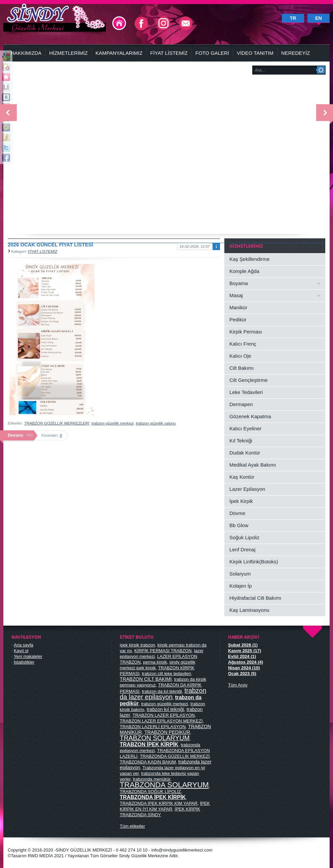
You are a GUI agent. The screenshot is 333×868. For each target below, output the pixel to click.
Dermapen (241, 404)
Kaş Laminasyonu (249, 610)
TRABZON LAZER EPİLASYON (164, 715)
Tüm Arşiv (238, 685)
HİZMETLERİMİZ (68, 53)
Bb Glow (239, 525)
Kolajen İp (240, 586)
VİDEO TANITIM (255, 53)
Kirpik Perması (246, 332)
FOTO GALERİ (212, 53)
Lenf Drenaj (242, 549)
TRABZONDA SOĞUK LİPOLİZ (150, 792)
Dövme (237, 513)
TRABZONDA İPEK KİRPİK (153, 797)
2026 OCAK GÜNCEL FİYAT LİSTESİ (50, 245)
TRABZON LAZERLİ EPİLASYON (153, 727)
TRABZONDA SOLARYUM (164, 785)
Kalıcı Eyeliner (245, 428)
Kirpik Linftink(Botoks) (254, 562)
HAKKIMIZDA (26, 53)
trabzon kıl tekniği (165, 709)
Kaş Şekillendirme (250, 259)
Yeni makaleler (28, 656)
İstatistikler (24, 662)
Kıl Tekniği (241, 441)
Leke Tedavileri (246, 392)
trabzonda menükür (152, 779)
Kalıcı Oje (240, 356)
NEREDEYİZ (296, 53)
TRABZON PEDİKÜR (167, 732)
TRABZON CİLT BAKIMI (146, 679)
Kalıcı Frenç (243, 344)
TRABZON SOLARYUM (155, 738)
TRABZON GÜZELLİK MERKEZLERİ (57, 423)
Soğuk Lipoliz (244, 537)
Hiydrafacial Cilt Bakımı (255, 598)
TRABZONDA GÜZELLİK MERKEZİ (175, 756)
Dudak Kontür (245, 453)
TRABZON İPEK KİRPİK (149, 744)
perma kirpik (155, 662)
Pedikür (238, 320)
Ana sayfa (24, 645)
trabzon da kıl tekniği (162, 691)
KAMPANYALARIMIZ (119, 53)
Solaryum (240, 574)
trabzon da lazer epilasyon (163, 694)
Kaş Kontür (242, 477)
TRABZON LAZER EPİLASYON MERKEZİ (161, 721)
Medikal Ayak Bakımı (253, 465)
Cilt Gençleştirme (249, 380)
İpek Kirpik (241, 501)
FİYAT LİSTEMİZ (169, 53)
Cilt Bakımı (242, 368)
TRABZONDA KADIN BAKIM (148, 762)
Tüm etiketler (132, 826)
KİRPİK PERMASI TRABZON (163, 651)
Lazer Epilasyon (247, 489)
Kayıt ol (21, 651)
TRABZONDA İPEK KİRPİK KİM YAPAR (159, 803)
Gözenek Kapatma (250, 416)
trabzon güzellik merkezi (113, 423)
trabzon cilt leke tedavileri (166, 674)
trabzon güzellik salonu (156, 423)
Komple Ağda (244, 271)
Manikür (238, 307)
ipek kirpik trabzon (137, 645)
